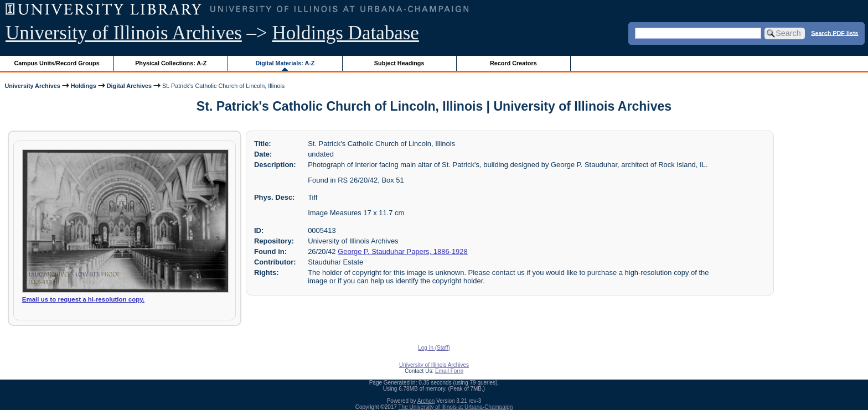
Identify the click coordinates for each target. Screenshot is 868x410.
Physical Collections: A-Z (171, 63)
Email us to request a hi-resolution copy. (83, 299)
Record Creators (513, 63)
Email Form (449, 371)
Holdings (84, 86)
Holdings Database (346, 33)
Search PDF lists (835, 33)
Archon (426, 401)
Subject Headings (399, 63)
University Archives (32, 86)
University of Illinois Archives (124, 33)
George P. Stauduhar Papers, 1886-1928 (403, 251)
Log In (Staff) (434, 348)
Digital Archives (129, 86)
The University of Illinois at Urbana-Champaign (456, 407)
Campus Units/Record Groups (57, 63)
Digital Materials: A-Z (285, 63)
